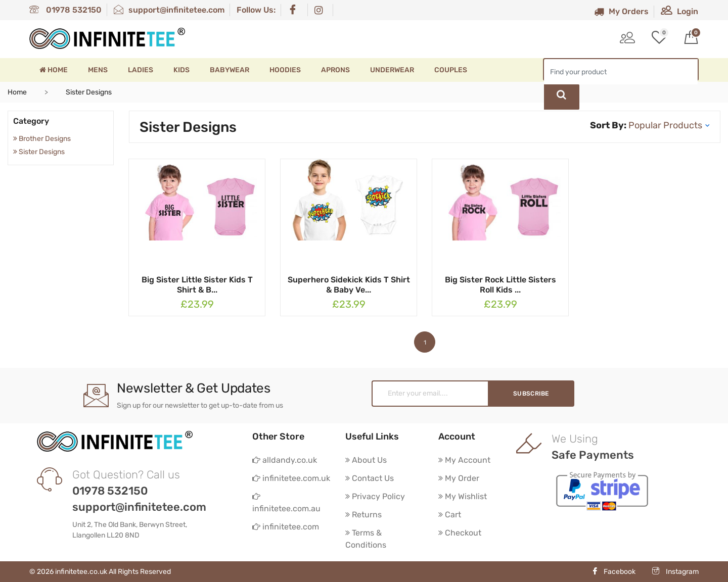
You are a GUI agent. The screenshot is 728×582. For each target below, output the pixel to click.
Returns (363, 515)
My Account (464, 460)
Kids (181, 70)
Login (679, 11)
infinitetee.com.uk (291, 478)
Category (31, 121)
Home (54, 70)
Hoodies (285, 70)
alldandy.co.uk (285, 460)
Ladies (141, 70)
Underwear (392, 70)
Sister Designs (39, 152)
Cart (450, 515)
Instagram (675, 572)
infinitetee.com (286, 527)
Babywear (230, 70)
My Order (459, 478)
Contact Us (370, 478)
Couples (451, 70)
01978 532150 (65, 10)
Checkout (460, 533)
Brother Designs (42, 139)
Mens (98, 70)
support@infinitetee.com (169, 10)
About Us (366, 460)
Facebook (613, 572)
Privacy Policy (375, 496)
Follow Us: (256, 10)
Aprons (335, 70)
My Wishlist (463, 496)
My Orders (621, 11)
